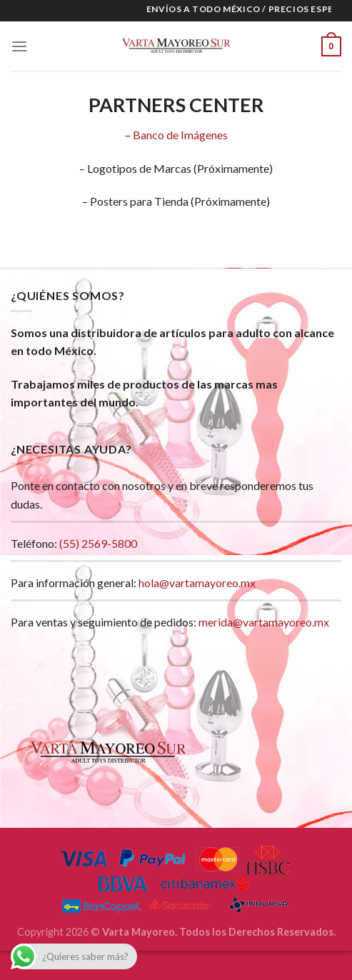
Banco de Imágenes (180, 135)
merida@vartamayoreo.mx (264, 622)
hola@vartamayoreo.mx (197, 582)
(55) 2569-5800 (98, 543)
